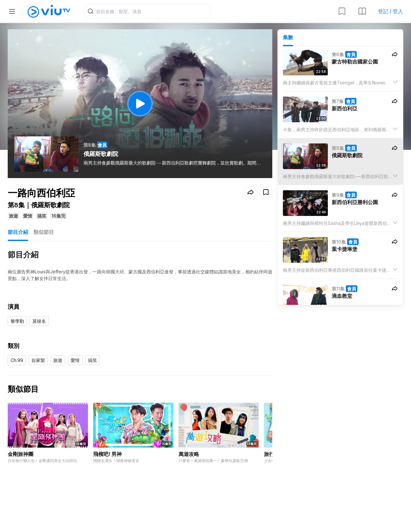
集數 (288, 39)
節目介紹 (18, 234)
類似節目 (44, 234)
